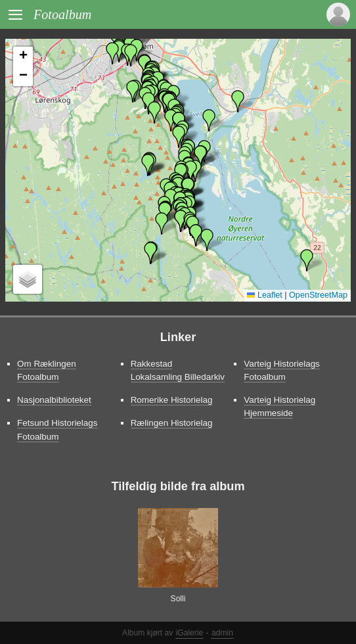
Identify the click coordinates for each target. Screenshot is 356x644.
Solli (178, 599)
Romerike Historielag (172, 400)
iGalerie (190, 633)
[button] (154, 112)
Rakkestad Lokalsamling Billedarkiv (178, 370)
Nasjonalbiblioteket (54, 400)
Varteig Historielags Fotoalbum (282, 370)
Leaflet (265, 295)
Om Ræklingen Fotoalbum (47, 370)
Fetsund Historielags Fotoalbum (57, 429)
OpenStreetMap (318, 295)
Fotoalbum (62, 14)
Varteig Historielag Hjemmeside (279, 406)
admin (222, 633)
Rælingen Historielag (172, 423)
